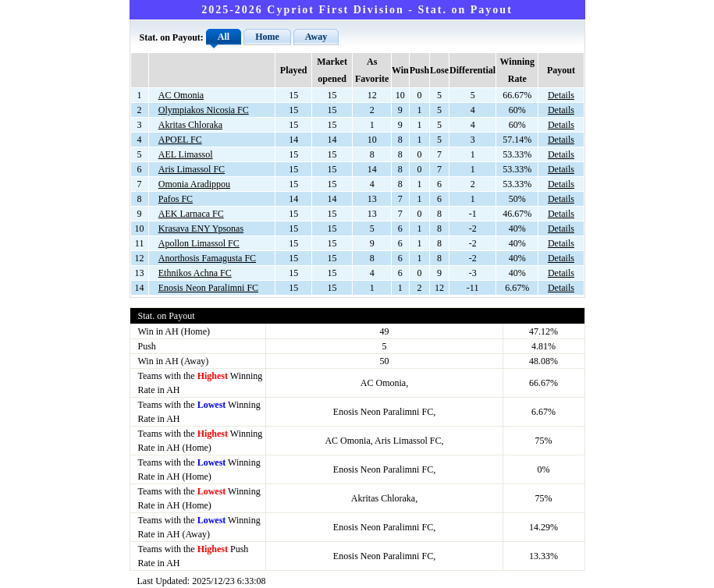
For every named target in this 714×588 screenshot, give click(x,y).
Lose (439, 70)
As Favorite (372, 70)
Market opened (332, 70)
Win (400, 70)
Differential (472, 70)
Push (419, 70)
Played (294, 70)
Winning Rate (517, 70)
